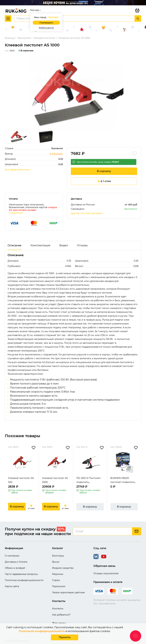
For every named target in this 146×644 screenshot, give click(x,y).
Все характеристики (18, 170)
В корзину (104, 171)
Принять (65, 637)
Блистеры (58, 556)
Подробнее (17, 213)
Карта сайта (12, 586)
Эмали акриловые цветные (68, 592)
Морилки (58, 574)
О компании (12, 556)
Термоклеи (59, 586)
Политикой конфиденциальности (42, 631)
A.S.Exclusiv (56, 154)
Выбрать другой (46, 28)
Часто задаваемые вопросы (21, 574)
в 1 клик (104, 181)
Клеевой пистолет (44, 38)
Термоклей (24, 38)
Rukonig (10, 38)
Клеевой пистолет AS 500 (21, 480)
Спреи (56, 580)
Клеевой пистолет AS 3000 (55, 480)
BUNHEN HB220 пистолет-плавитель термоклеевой (123, 480)
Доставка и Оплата (16, 562)
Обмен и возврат (15, 568)
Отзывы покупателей (106, 573)
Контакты (58, 609)
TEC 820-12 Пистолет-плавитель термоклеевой (89, 480)
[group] (73, 93)
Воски (56, 562)
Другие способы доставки (87, 213)
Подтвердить (46, 23)
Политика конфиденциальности (24, 580)
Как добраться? (61, 615)
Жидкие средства (63, 568)
